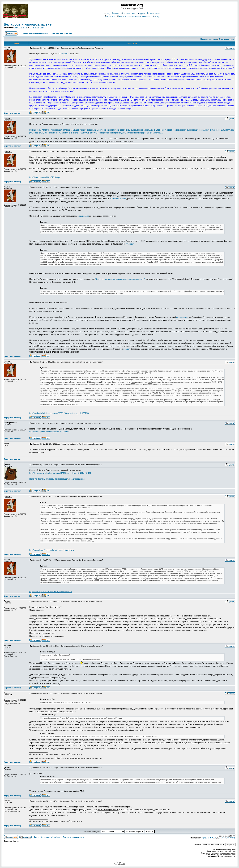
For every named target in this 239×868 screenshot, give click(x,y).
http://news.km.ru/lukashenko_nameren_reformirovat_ (52, 550)
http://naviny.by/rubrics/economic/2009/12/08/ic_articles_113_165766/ (59, 413)
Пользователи (128, 13)
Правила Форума (37, 479)
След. (42, 28)
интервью (65, 54)
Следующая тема (226, 39)
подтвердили (182, 317)
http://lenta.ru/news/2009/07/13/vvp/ (45, 177)
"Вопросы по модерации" (57, 479)
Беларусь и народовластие (28, 24)
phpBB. (123, 864)
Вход (156, 17)
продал (127, 349)
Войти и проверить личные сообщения (134, 17)
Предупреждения (77, 479)
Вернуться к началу (13, 113)
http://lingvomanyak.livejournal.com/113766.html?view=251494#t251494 (60, 473)
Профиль (110, 17)
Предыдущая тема (209, 39)
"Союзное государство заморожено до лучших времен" (120, 279)
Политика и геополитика (62, 33)
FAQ (107, 13)
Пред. (16, 28)
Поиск (116, 13)
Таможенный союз (118, 199)
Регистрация (154, 13)
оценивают (84, 216)
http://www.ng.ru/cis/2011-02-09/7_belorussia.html (51, 592)
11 (38, 28)
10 (35, 28)
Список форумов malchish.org (35, 33)
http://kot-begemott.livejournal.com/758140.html (50, 432)
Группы (141, 13)
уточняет (130, 244)
